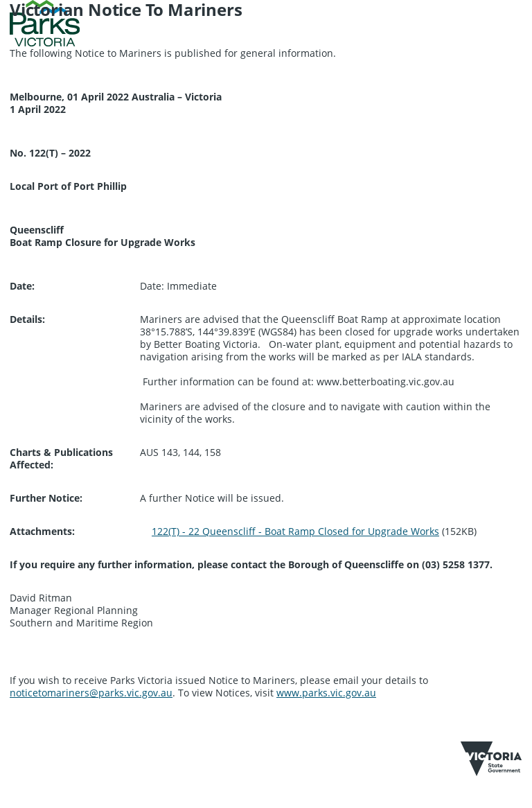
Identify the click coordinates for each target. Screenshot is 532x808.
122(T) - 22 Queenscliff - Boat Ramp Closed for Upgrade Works (295, 531)
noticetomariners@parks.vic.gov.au (91, 693)
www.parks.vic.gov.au (326, 693)
